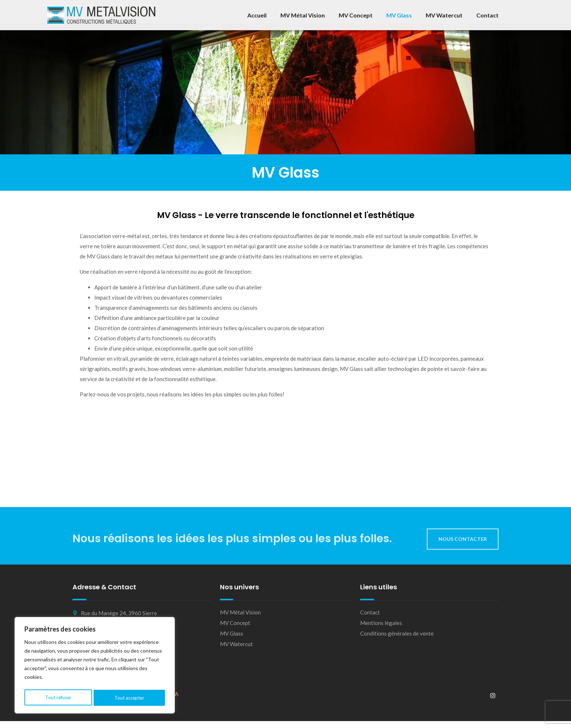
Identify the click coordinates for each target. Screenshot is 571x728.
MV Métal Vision (303, 15)
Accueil (257, 15)
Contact (487, 15)
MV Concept (356, 15)
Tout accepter (130, 698)
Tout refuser (58, 698)
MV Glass (399, 15)
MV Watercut (444, 15)
